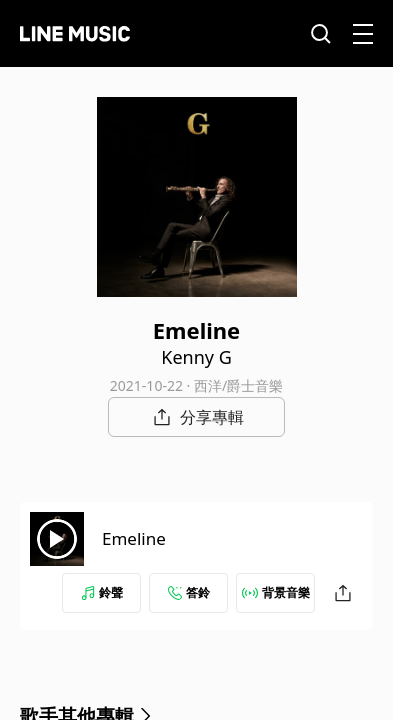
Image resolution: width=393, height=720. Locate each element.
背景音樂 (276, 592)
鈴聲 (102, 592)
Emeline (134, 538)
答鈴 (189, 592)
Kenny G (196, 357)
